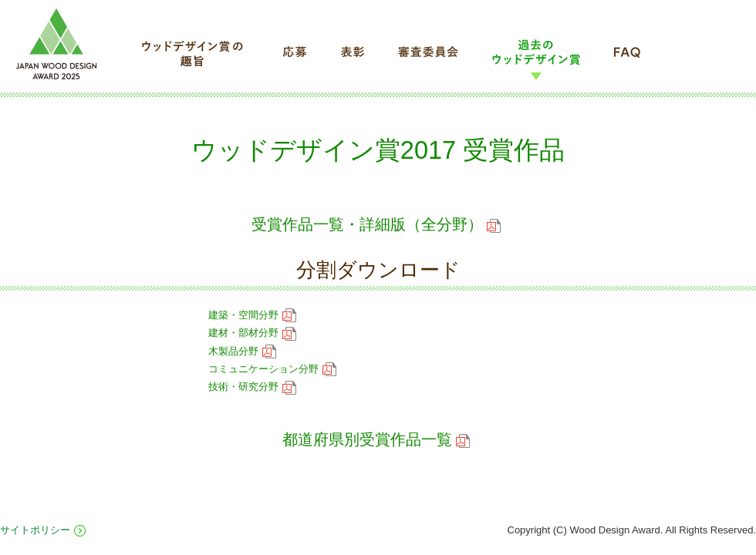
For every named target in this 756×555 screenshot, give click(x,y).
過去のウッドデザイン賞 (536, 59)
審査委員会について (428, 59)
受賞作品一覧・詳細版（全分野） (376, 224)
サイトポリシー (35, 530)
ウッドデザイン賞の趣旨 (194, 59)
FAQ (627, 59)
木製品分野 (242, 351)
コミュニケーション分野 (272, 369)
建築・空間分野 (252, 315)
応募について (294, 59)
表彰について (352, 59)
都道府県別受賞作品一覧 (376, 439)
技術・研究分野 (252, 387)
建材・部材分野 (252, 333)
